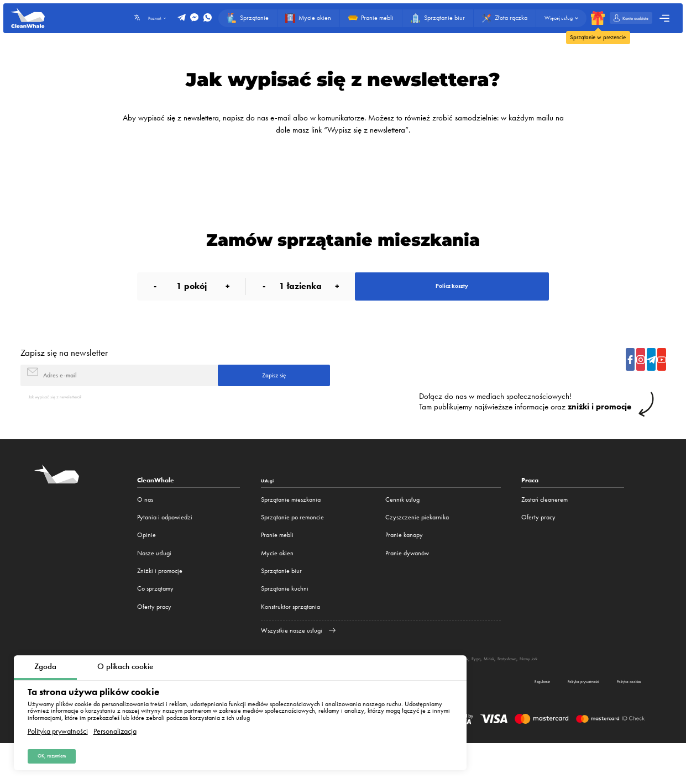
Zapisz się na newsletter (64, 367)
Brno (553, 685)
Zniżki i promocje (160, 597)
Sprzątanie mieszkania (291, 526)
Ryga (587, 685)
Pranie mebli (277, 561)
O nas (145, 526)
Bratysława (630, 685)
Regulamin (478, 719)
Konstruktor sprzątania (290, 633)
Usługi (270, 506)
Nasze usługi (154, 580)
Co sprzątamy (155, 615)
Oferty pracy (154, 633)
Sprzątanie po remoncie (292, 544)
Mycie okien (277, 580)
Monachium (483, 685)
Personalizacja (115, 725)
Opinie (146, 561)
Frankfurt (514, 685)
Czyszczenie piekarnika (417, 544)
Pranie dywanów (407, 580)
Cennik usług (402, 526)
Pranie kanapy (404, 561)
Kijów (570, 685)
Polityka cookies (615, 719)
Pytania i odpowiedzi (165, 544)
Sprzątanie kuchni (285, 615)
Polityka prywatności (58, 725)
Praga (536, 685)
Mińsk (605, 685)
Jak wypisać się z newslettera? (69, 422)
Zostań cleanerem (544, 526)
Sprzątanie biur (281, 597)
